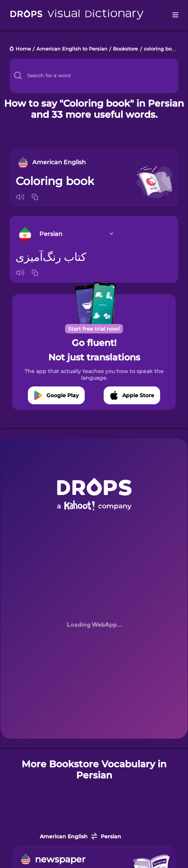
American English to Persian (72, 49)
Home (23, 49)
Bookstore (125, 49)
